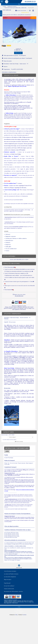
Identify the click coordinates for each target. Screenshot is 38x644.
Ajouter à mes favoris (21, 11)
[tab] (25, 13)
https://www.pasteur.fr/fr (10, 550)
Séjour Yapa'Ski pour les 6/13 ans (17, 86)
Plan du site (19, 610)
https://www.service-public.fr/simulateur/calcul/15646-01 (18, 558)
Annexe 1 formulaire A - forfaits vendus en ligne (15, 546)
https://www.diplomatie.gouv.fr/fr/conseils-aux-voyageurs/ (18, 551)
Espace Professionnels (19, 611)
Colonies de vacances (12, 6)
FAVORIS (1, 13)
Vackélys (24, 615)
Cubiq (16, 615)
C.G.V (19, 607)
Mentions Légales (19, 608)
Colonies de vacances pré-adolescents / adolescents (15, 8)
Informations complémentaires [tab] (9, 72)
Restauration (7, 388)
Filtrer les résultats (19, 442)
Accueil (4, 6)
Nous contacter (19, 612)
